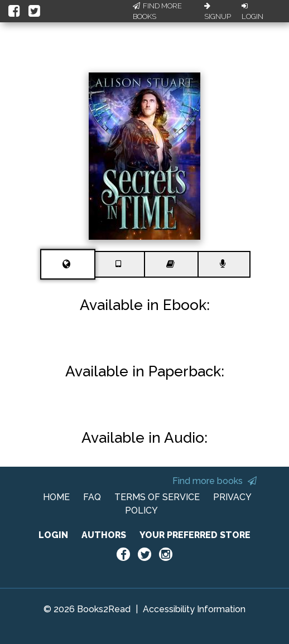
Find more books (215, 481)
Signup (218, 12)
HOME (56, 497)
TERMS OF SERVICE (157, 497)
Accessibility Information (194, 609)
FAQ (92, 497)
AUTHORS (104, 535)
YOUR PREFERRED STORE (195, 535)
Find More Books (157, 11)
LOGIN (53, 535)
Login (252, 12)
